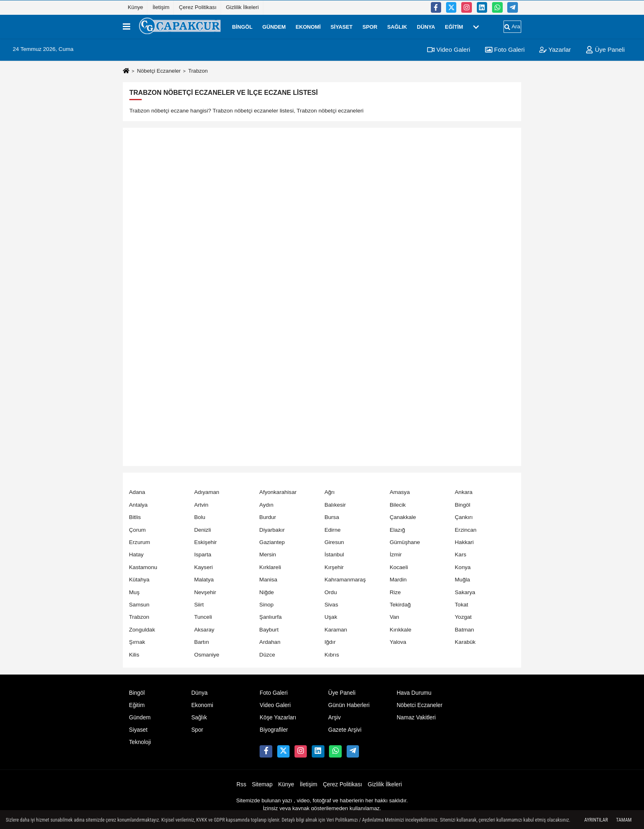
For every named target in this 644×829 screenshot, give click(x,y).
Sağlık (397, 26)
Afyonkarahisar (278, 492)
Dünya (426, 26)
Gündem (274, 26)
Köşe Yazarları (278, 718)
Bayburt (269, 630)
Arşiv (335, 718)
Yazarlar (555, 49)
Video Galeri (448, 49)
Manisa (268, 580)
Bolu (200, 517)
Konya (463, 567)
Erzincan (466, 530)
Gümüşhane (405, 542)
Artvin (201, 505)
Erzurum (139, 542)
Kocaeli (399, 567)
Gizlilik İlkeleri (242, 7)
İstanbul (334, 555)
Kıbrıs (332, 655)
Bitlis (135, 517)
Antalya (138, 505)
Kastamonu (143, 567)
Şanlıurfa (270, 617)
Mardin (398, 580)
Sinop (266, 605)
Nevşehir (205, 592)
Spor (370, 26)
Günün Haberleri (349, 705)
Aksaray (204, 630)
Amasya (400, 492)
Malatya (204, 580)
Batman (464, 630)
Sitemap (262, 784)
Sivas (331, 605)
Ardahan (270, 642)
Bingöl (242, 26)
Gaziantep (272, 542)
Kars (460, 555)
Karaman (336, 630)
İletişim (161, 7)
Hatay (136, 555)
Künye (135, 7)
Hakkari (464, 542)
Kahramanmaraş (345, 580)
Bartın (202, 642)
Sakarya (465, 592)
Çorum (137, 530)
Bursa (332, 517)
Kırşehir (334, 567)
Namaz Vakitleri (416, 718)
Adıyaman (207, 492)
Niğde (267, 592)
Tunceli (203, 617)
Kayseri (204, 567)
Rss (241, 784)
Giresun (334, 542)
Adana (137, 492)
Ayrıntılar (596, 820)
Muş (134, 592)
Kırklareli (270, 567)
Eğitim (454, 26)
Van (394, 617)
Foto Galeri (505, 49)
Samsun (139, 605)
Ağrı (330, 492)
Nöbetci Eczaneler (420, 705)
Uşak (331, 617)
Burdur (268, 517)
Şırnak (137, 642)
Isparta (203, 555)
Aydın (266, 505)
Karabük (465, 642)
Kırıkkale (401, 630)
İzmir (396, 555)
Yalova (398, 642)
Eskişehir (206, 542)
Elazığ (398, 530)
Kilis (134, 655)
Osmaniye (207, 655)
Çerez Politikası (198, 7)
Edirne (332, 530)
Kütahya (139, 580)
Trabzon (139, 617)
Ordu (331, 592)
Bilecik (398, 505)
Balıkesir (335, 505)
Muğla (462, 580)
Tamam (624, 820)
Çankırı (464, 517)
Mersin (268, 555)
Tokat (461, 605)
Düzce (267, 655)
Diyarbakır (272, 530)
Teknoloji (140, 742)
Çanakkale (403, 517)
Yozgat (463, 617)
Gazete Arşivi (345, 730)
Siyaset (342, 26)
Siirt (199, 605)
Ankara (463, 492)
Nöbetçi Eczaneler (159, 71)
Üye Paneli (605, 49)
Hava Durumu (414, 693)
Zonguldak (142, 630)
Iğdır (330, 642)
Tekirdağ (400, 605)
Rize (395, 592)
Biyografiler (274, 730)
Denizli (203, 530)
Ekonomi (308, 26)
